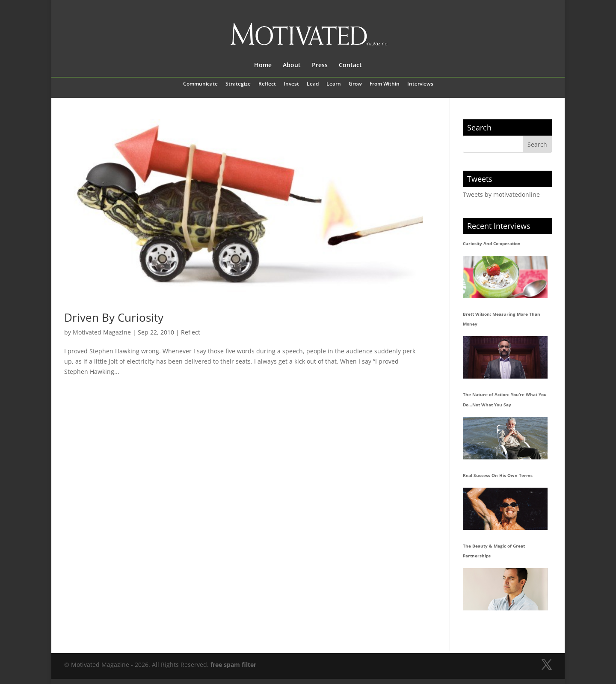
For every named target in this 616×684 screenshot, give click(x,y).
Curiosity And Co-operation (492, 243)
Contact (350, 65)
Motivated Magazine (102, 332)
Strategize (238, 84)
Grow (355, 84)
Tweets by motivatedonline (501, 194)
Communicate (200, 84)
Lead (313, 84)
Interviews (420, 84)
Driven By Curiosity (114, 317)
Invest (291, 84)
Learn (334, 84)
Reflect (267, 84)
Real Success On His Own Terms (498, 475)
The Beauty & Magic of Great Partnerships (494, 551)
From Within (385, 84)
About (292, 65)
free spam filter (233, 665)
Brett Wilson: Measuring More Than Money (502, 319)
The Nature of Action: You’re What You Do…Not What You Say (505, 400)
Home (263, 65)
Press (320, 65)
